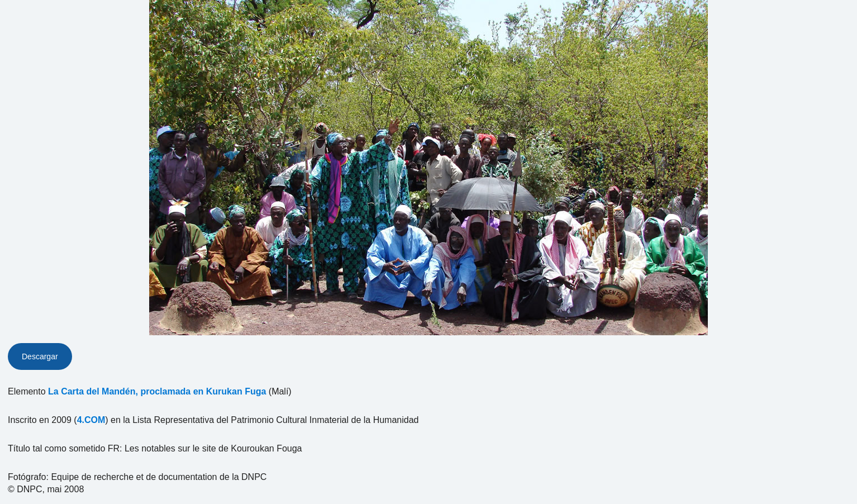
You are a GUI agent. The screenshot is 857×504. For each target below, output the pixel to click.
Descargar (40, 356)
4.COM (91, 420)
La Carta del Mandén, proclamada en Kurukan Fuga (157, 391)
